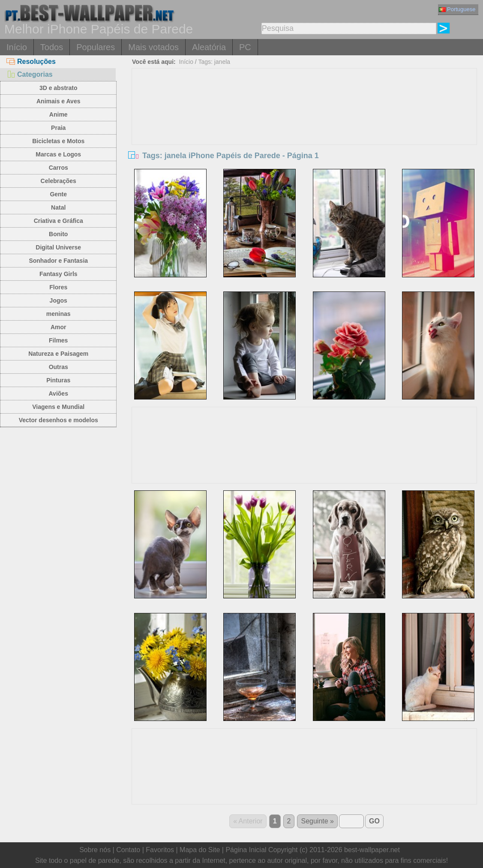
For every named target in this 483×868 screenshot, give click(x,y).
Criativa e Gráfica (58, 221)
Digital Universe (58, 247)
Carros (58, 168)
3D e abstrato (58, 88)
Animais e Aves (58, 101)
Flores (58, 287)
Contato (128, 850)
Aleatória (209, 47)
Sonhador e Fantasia (58, 261)
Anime (58, 114)
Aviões (58, 393)
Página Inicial (246, 850)
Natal (58, 207)
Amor (58, 327)
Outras (58, 367)
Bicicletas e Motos (58, 141)
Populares (96, 47)
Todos (52, 47)
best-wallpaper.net (372, 850)
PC (245, 47)
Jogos (58, 300)
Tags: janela (214, 62)
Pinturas (58, 380)
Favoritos (160, 850)
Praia (58, 128)
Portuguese (457, 9)
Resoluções (31, 62)
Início (17, 47)
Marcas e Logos (58, 154)
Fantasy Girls (58, 274)
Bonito (58, 234)
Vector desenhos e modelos (58, 420)
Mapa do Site (200, 850)
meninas (58, 314)
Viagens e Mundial (58, 407)
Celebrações (58, 181)
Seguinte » (317, 821)
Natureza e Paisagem (58, 354)
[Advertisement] (304, 133)
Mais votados (153, 47)
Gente (58, 194)
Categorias (30, 74)
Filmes (58, 340)
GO (374, 821)
